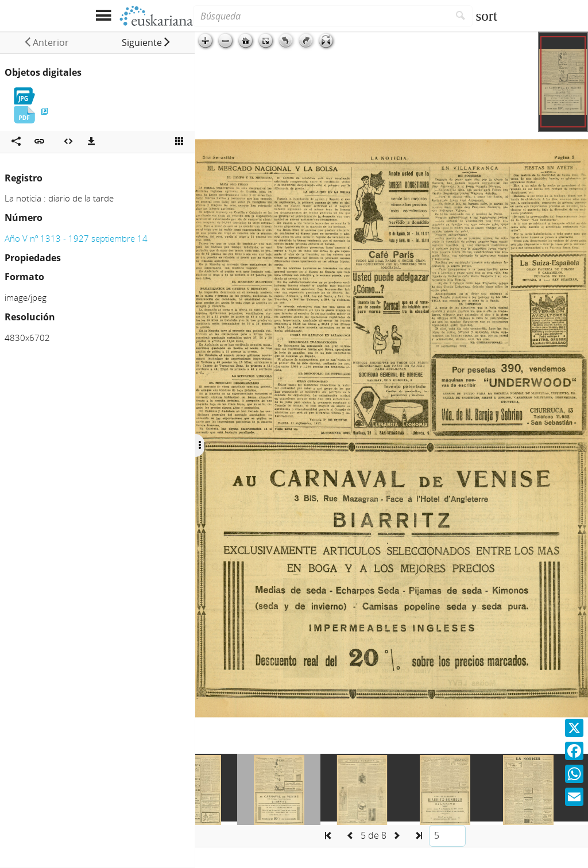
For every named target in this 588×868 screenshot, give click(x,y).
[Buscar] (461, 16)
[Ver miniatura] (179, 142)
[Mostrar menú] (103, 16)
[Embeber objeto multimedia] (68, 142)
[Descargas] (91, 142)
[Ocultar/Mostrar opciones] (200, 445)
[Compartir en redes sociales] (16, 142)
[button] (146, 42)
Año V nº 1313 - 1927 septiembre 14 (76, 238)
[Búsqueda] (321, 16)
